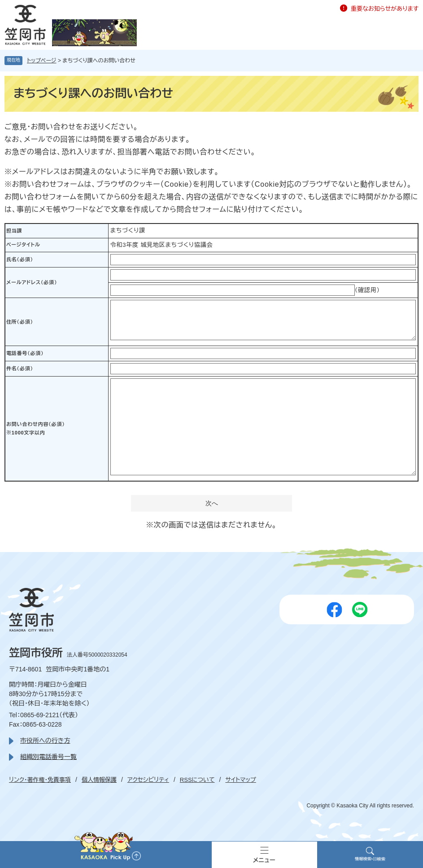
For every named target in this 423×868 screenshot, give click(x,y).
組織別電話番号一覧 (48, 757)
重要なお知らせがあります (385, 9)
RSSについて (197, 780)
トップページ (42, 61)
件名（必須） (20, 368)
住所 (20, 322)
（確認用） (367, 290)
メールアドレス (32, 282)
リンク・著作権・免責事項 (40, 780)
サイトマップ (240, 780)
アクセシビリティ (148, 780)
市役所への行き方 (45, 741)
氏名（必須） (20, 259)
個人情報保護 (99, 780)
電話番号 (25, 353)
